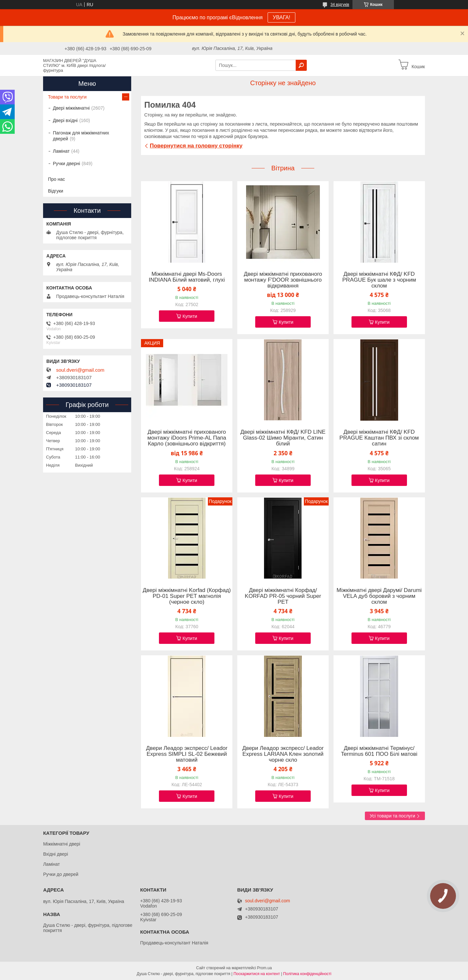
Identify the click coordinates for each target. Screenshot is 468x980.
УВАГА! (282, 17)
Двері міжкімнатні (71, 108)
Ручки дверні (66, 163)
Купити (190, 316)
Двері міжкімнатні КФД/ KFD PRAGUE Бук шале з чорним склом (379, 280)
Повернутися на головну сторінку (196, 146)
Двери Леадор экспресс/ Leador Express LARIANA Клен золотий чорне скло (283, 754)
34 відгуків (340, 5)
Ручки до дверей (61, 874)
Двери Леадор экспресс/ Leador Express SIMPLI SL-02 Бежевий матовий (187, 754)
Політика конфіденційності (307, 974)
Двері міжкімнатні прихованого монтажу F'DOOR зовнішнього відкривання (283, 280)
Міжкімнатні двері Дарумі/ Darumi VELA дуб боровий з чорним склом (379, 596)
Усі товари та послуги (392, 816)
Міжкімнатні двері (62, 844)
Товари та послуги (67, 97)
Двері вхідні (65, 120)
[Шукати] (301, 65)
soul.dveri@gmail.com (80, 370)
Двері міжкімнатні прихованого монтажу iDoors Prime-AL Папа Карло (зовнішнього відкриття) (187, 438)
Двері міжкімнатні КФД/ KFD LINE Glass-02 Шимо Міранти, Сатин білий (283, 438)
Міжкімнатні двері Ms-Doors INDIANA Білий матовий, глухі (187, 277)
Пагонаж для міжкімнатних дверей (81, 136)
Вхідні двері (55, 854)
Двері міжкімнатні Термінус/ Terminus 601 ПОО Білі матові (379, 751)
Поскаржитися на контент (257, 974)
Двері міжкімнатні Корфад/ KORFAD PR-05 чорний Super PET (283, 596)
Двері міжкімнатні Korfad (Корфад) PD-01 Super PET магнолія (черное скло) (187, 596)
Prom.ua (265, 968)
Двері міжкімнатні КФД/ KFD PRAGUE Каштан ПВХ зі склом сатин (379, 438)
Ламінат (61, 151)
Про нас (56, 179)
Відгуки (56, 191)
